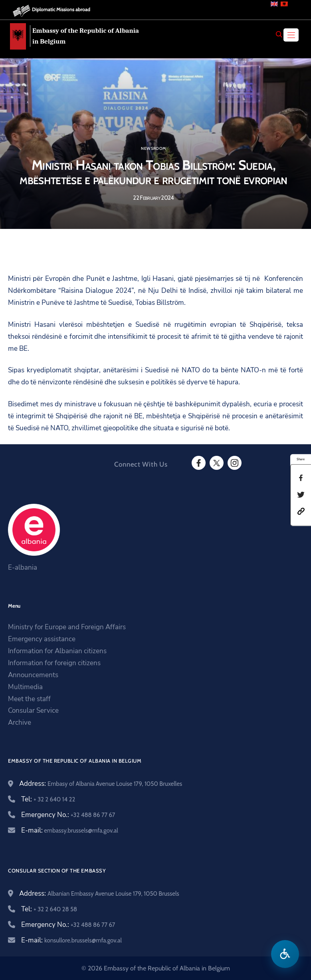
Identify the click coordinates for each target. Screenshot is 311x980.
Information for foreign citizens (54, 663)
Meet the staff (29, 699)
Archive (20, 723)
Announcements (33, 675)
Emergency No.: (68, 815)
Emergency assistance (42, 639)
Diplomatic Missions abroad (61, 9)
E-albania (23, 568)
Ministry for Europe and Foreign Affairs (67, 627)
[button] (301, 511)
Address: (101, 784)
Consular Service (33, 711)
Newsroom (153, 149)
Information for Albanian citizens (57, 651)
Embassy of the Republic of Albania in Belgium (86, 36)
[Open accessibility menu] (285, 954)
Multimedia (25, 687)
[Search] (279, 34)
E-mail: (70, 830)
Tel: (48, 799)
